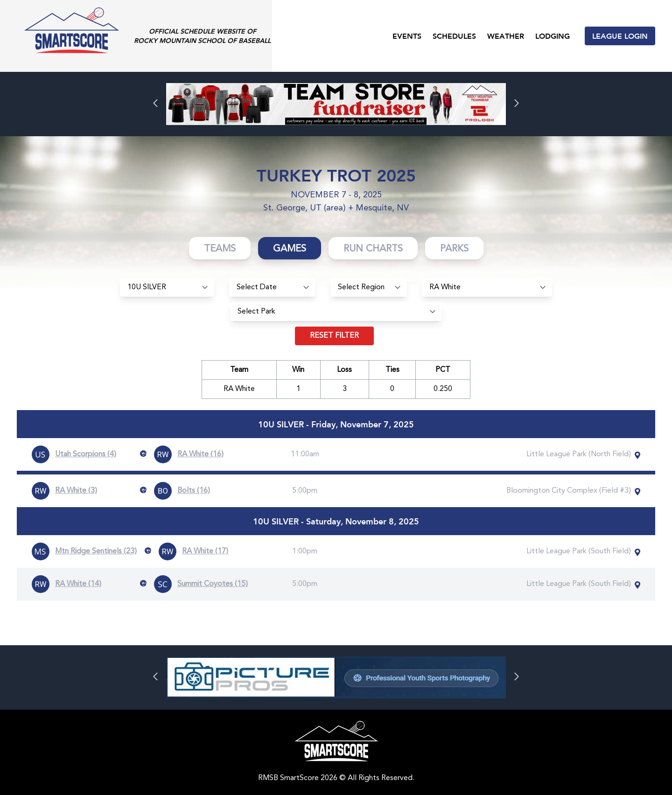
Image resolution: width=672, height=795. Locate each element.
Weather (506, 36)
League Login (620, 36)
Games (290, 249)
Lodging (553, 36)
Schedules (454, 36)
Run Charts (373, 249)
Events (407, 36)
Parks (454, 249)
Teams (220, 249)
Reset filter (334, 336)
